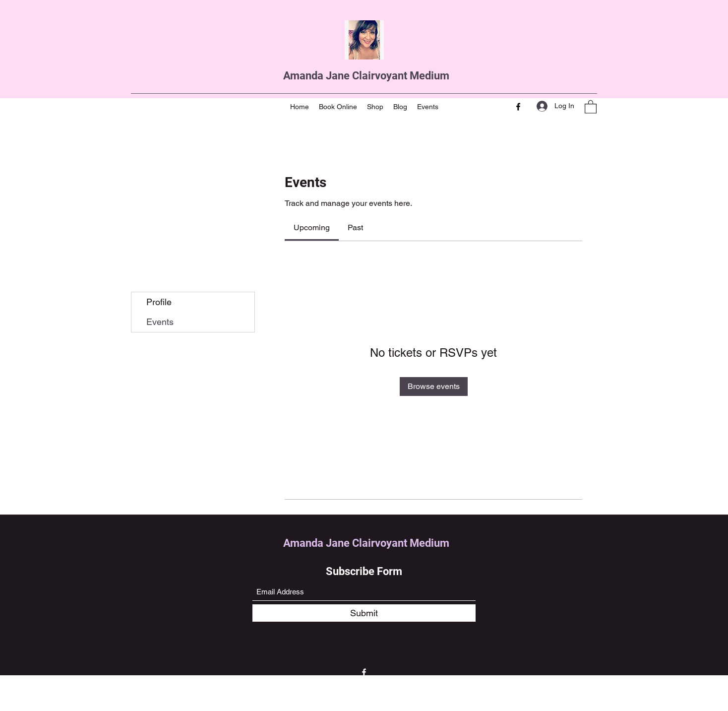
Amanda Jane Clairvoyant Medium (366, 76)
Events (160, 322)
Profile (159, 302)
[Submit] (364, 613)
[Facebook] (518, 107)
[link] (312, 227)
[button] (591, 106)
